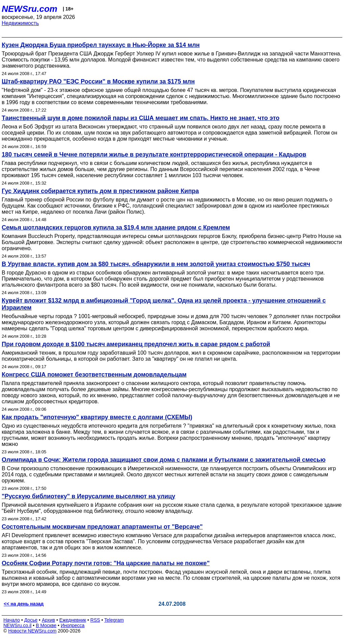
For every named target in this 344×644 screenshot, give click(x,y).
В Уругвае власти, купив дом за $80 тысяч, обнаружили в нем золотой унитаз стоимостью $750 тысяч (156, 264)
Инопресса (73, 625)
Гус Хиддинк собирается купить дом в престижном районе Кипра (100, 191)
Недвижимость (20, 23)
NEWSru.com (30, 9)
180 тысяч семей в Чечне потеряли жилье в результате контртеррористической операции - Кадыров (154, 154)
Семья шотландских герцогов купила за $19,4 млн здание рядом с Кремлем (116, 228)
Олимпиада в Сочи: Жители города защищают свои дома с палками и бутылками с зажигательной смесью (164, 460)
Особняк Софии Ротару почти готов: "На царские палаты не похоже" (106, 563)
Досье (31, 620)
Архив (48, 620)
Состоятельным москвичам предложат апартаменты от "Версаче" (102, 527)
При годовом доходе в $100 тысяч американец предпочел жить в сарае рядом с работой (136, 344)
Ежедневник (73, 620)
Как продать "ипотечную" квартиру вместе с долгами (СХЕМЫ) (97, 417)
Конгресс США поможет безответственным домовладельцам (94, 375)
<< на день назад (24, 604)
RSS (95, 620)
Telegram (114, 620)
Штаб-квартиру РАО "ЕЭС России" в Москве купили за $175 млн (98, 81)
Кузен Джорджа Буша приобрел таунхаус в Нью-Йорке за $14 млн (101, 45)
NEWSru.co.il (17, 625)
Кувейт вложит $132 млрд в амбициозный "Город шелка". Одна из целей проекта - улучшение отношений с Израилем (164, 304)
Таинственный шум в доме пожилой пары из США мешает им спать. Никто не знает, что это (141, 118)
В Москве (46, 625)
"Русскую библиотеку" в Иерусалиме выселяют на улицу (89, 496)
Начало (12, 620)
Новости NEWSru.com (32, 631)
